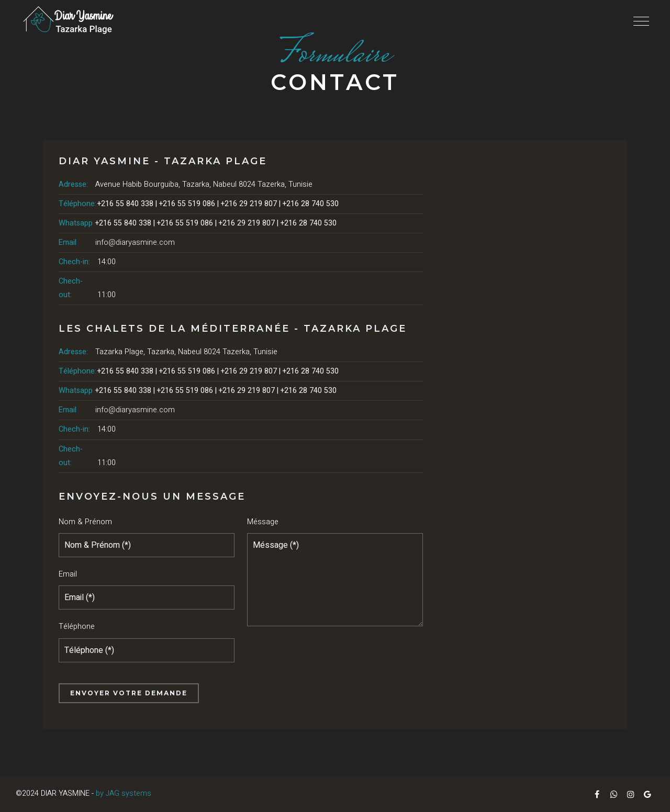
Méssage (263, 522)
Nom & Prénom (85, 522)
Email (68, 574)
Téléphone (77, 627)
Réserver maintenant (23, 429)
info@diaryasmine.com (135, 243)
